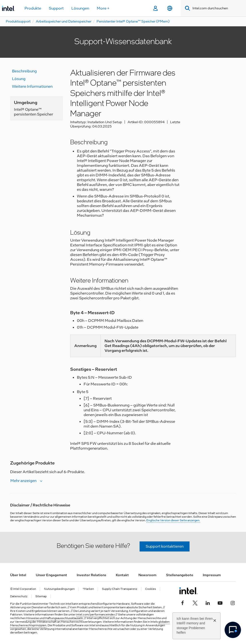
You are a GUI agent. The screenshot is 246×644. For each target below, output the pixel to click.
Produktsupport (18, 21)
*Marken (88, 589)
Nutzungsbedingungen (59, 589)
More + (103, 8)
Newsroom (147, 575)
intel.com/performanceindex (95, 615)
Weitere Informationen (32, 86)
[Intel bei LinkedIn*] (208, 602)
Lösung (19, 79)
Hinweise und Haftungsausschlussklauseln (55, 618)
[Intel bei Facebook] (183, 602)
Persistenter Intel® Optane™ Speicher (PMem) (133, 21)
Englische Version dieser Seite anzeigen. (173, 520)
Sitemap (41, 596)
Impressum (212, 575)
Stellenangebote (180, 575)
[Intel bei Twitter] (195, 602)
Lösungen (80, 8)
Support (56, 8)
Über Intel (18, 575)
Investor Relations (91, 575)
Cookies (151, 589)
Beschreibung (24, 71)
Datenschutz (19, 596)
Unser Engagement (51, 575)
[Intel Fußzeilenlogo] (188, 591)
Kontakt (122, 575)
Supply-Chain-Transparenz (120, 589)
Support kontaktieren (165, 546)
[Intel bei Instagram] (233, 602)
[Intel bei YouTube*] (220, 602)
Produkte (33, 8)
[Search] (187, 8)
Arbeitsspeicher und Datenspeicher (64, 21)
